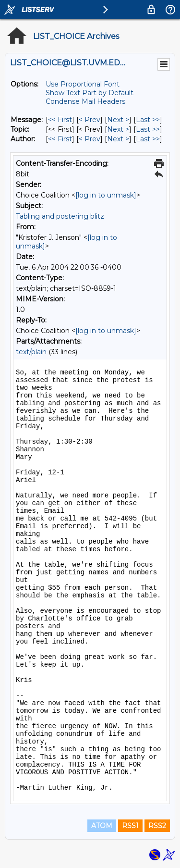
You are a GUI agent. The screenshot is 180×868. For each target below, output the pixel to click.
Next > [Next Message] (118, 120)
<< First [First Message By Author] (60, 139)
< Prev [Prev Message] (90, 120)
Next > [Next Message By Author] (118, 139)
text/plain (31, 352)
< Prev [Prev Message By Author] (90, 139)
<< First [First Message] (60, 120)
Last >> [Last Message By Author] (148, 139)
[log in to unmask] (106, 195)
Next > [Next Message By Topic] (118, 129)
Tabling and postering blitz (60, 216)
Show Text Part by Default (90, 93)
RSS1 (130, 826)
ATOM (102, 826)
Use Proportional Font (83, 84)
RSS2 (157, 826)
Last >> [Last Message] (148, 120)
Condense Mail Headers (85, 101)
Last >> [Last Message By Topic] (148, 129)
